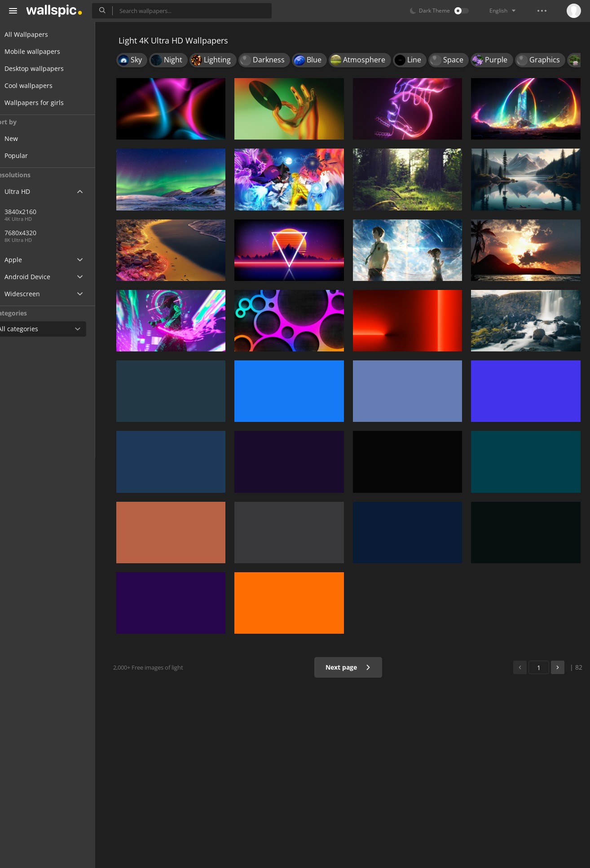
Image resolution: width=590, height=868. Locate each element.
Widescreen (33, 294)
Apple (24, 260)
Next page (351, 667)
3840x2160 (67, 212)
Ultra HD (28, 191)
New (28, 138)
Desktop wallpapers (45, 68)
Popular (33, 156)
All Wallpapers (37, 34)
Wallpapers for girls (45, 103)
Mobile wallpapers (43, 51)
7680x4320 (37, 233)
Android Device (38, 277)
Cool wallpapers (39, 85)
